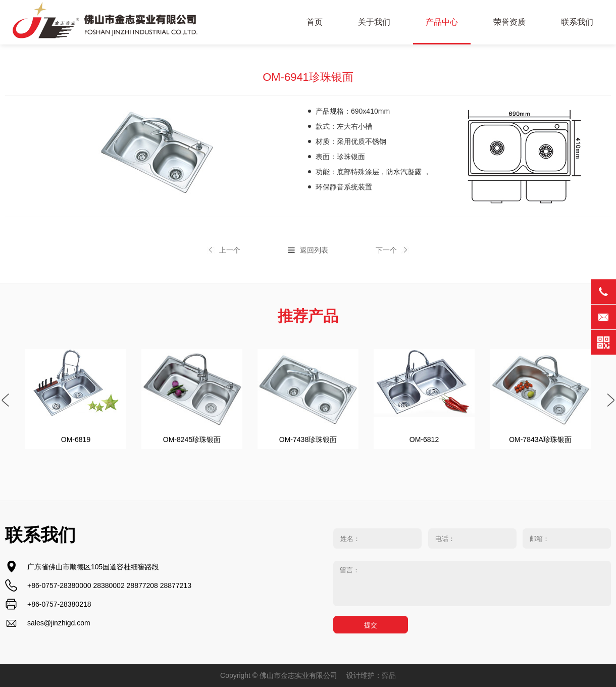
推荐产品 (308, 316)
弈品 (389, 675)
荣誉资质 (509, 22)
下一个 (386, 250)
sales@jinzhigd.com (59, 623)
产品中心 (442, 22)
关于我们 (374, 22)
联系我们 (577, 22)
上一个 (230, 250)
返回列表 (314, 250)
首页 (315, 22)
